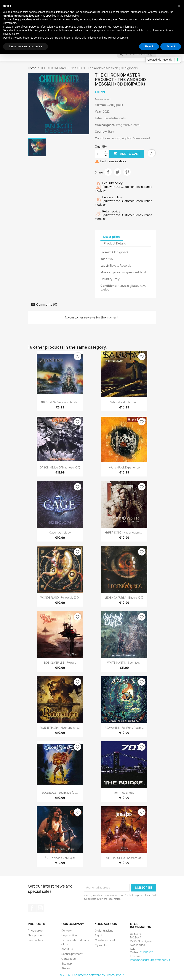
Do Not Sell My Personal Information (115, 27)
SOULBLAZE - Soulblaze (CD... (60, 793)
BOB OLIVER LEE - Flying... (60, 663)
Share (108, 172)
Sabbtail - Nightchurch (124, 402)
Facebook (32, 908)
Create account (105, 940)
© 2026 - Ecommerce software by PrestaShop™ (92, 975)
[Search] (137, 54)
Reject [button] (149, 46)
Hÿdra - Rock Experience (124, 467)
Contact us (69, 959)
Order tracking (104, 931)
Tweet (118, 172)
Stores (66, 968)
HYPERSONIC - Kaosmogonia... (124, 532)
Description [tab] (112, 237)
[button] (179, 6)
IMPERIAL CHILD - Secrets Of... (124, 858)
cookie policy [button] (71, 16)
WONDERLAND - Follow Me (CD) (60, 598)
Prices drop (35, 931)
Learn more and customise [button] (25, 46)
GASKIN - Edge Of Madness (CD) (60, 467)
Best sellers (35, 940)
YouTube (40, 908)
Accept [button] (171, 46)
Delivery (67, 931)
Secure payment (72, 954)
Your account (107, 924)
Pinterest (127, 172)
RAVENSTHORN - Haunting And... (60, 728)
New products (37, 935)
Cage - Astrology (60, 532)
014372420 (147, 952)
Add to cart (127, 154)
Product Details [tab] (115, 243)
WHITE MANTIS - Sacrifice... (124, 663)
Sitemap (67, 964)
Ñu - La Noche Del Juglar (60, 858)
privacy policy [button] (11, 34)
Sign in (99, 935)
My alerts (101, 945)
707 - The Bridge (124, 793)
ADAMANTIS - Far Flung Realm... (124, 728)
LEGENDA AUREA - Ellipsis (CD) (124, 598)
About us (67, 949)
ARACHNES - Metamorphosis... (60, 402)
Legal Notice (69, 935)
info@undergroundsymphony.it (150, 960)
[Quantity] (99, 154)
